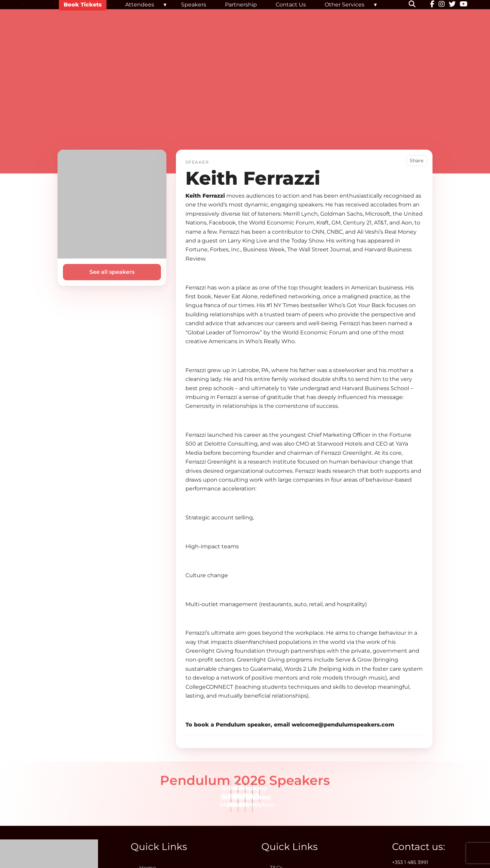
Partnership (241, 5)
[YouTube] (464, 5)
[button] (416, 5)
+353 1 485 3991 (410, 862)
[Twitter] (452, 5)
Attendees (140, 5)
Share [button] (416, 161)
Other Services (345, 5)
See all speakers (112, 272)
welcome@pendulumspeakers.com (343, 725)
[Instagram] (442, 5)
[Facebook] (432, 5)
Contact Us (291, 5)
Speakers (194, 5)
